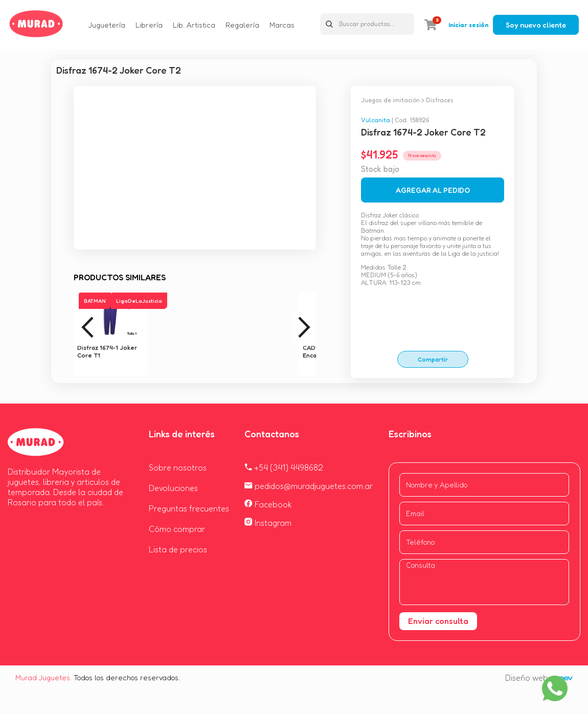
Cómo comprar (177, 529)
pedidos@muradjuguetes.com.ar (309, 486)
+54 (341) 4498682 (284, 467)
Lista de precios (178, 549)
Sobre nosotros (178, 467)
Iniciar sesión (468, 25)
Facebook (268, 504)
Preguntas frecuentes (189, 508)
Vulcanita (376, 120)
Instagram (268, 523)
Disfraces (440, 100)
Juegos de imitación (390, 100)
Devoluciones (173, 488)
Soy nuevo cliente (536, 25)
